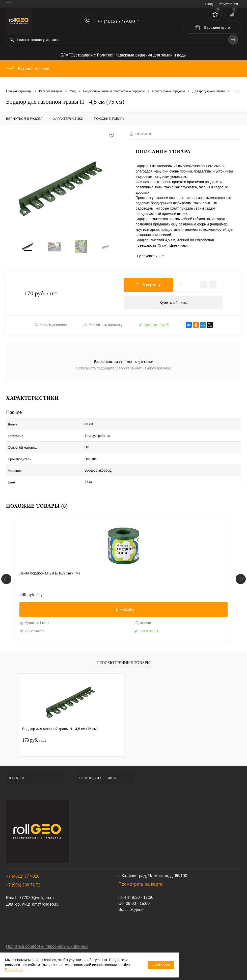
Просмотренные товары (123, 648)
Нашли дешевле (50, 327)
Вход (209, 4)
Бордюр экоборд (98, 460)
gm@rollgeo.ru (45, 890)
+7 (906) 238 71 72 (23, 870)
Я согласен (161, 965)
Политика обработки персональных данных (47, 932)
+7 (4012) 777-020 (23, 862)
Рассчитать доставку (103, 327)
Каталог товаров (28, 68)
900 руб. (140, 580)
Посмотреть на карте (140, 870)
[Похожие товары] (6, 564)
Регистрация (228, 4)
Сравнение (84, 608)
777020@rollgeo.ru (36, 883)
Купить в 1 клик (173, 304)
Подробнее (14, 970)
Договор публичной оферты (32, 943)
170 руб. (34, 726)
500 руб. (32, 580)
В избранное (32, 616)
